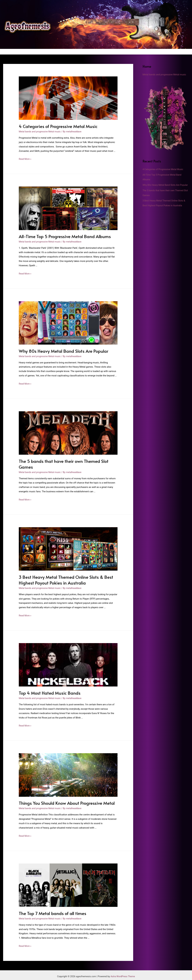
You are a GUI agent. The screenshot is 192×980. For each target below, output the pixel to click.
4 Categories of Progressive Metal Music (56, 126)
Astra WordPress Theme (123, 974)
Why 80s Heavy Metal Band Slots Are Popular (62, 350)
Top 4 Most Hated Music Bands (48, 691)
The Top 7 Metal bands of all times (51, 911)
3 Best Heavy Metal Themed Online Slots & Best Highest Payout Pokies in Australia (64, 578)
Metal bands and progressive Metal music (41, 131)
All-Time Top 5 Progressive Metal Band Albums (63, 236)
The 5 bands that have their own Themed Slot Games (62, 463)
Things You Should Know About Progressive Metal (65, 801)
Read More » (25, 159)
